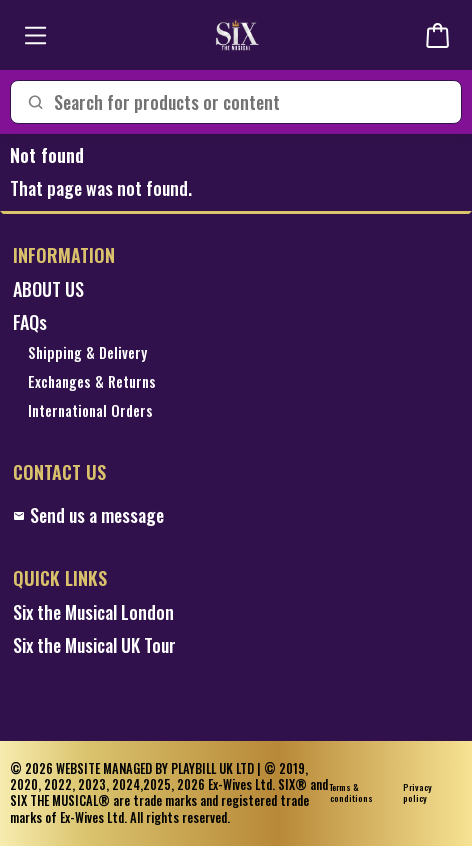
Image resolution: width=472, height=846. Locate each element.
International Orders (90, 411)
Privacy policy (417, 793)
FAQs (30, 322)
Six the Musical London (93, 612)
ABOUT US (48, 289)
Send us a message (88, 515)
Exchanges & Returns (92, 382)
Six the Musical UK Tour (94, 645)
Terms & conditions (351, 793)
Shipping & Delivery (87, 353)
